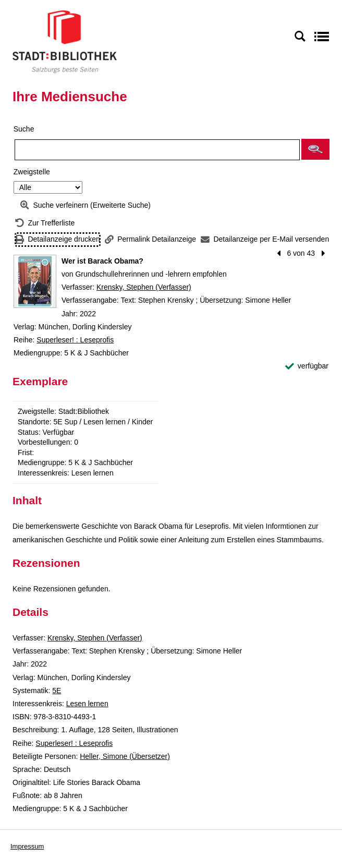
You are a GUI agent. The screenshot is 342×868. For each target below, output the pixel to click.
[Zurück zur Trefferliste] (45, 223)
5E (57, 691)
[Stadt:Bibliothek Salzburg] (65, 41)
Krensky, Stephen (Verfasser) (144, 287)
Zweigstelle (32, 172)
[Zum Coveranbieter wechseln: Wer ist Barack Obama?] (35, 281)
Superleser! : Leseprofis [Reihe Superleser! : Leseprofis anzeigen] (75, 340)
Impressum (27, 846)
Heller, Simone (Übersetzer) (125, 756)
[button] (315, 149)
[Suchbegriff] (157, 150)
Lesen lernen (87, 704)
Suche (24, 129)
